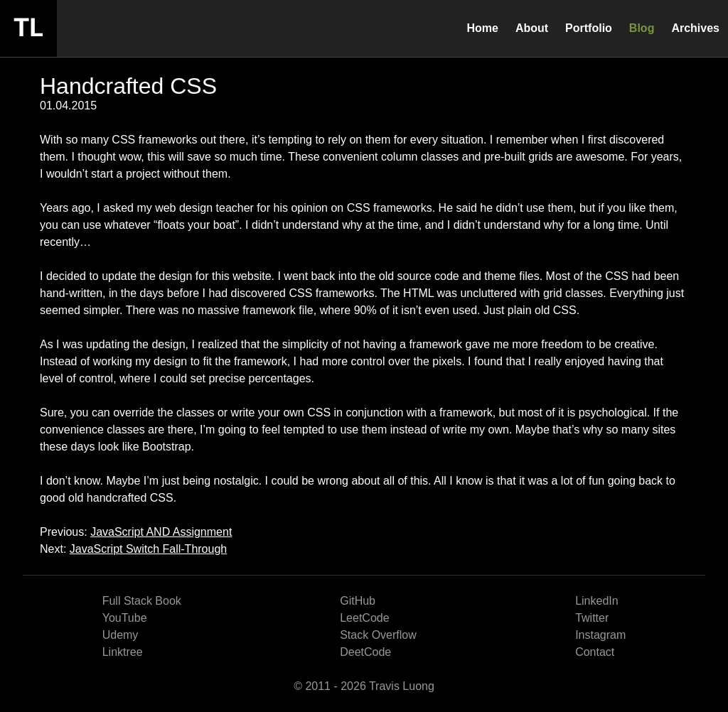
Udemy (121, 635)
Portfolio (589, 28)
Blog (642, 28)
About (532, 28)
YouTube (125, 618)
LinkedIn (597, 601)
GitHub (358, 601)
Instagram (600, 635)
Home (482, 28)
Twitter (592, 618)
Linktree (123, 652)
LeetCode (364, 618)
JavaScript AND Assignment (161, 532)
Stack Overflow (378, 635)
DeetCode (365, 652)
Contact (595, 652)
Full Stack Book (142, 601)
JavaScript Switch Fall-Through (148, 549)
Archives (695, 28)
